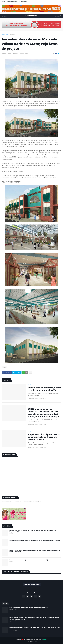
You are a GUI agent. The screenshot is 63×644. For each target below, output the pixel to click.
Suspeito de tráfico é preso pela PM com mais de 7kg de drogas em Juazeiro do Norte (44, 437)
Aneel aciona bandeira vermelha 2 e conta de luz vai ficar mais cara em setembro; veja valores (35, 628)
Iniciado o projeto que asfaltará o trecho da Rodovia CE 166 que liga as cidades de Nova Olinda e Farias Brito (35, 551)
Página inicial (5, 35)
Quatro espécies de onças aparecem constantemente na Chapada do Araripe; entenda (35, 540)
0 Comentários (24, 54)
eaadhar (46, 640)
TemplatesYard (30, 640)
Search (57, 16)
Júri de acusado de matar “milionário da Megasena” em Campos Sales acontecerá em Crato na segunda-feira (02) (34, 618)
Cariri (29, 406)
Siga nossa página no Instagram (17, 2)
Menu (5, 16)
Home (4, 2)
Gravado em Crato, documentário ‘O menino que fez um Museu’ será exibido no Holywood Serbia (33, 531)
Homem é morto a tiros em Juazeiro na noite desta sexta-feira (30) (45, 389)
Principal (12, 35)
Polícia (30, 384)
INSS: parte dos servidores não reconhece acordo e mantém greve (28, 608)
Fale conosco (34, 641)
